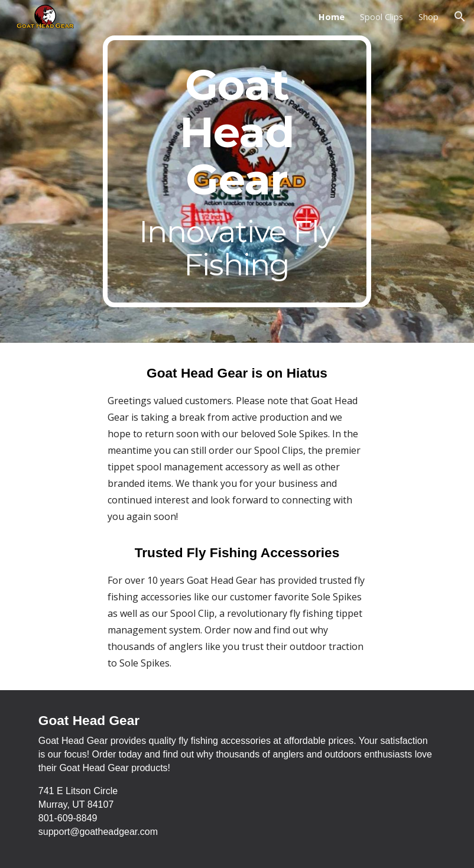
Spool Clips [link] (382, 17)
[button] (460, 17)
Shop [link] (428, 17)
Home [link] (332, 17)
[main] (237, 171)
